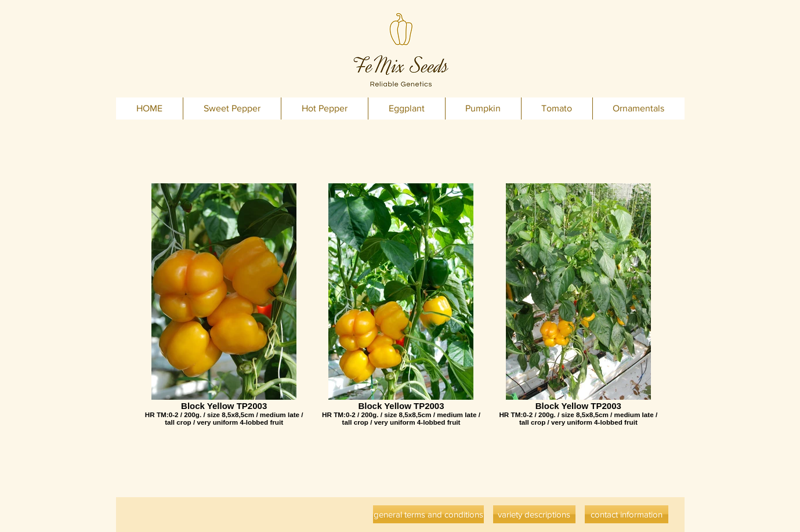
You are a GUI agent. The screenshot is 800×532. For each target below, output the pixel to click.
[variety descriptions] (534, 514)
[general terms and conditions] (428, 514)
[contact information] (627, 514)
